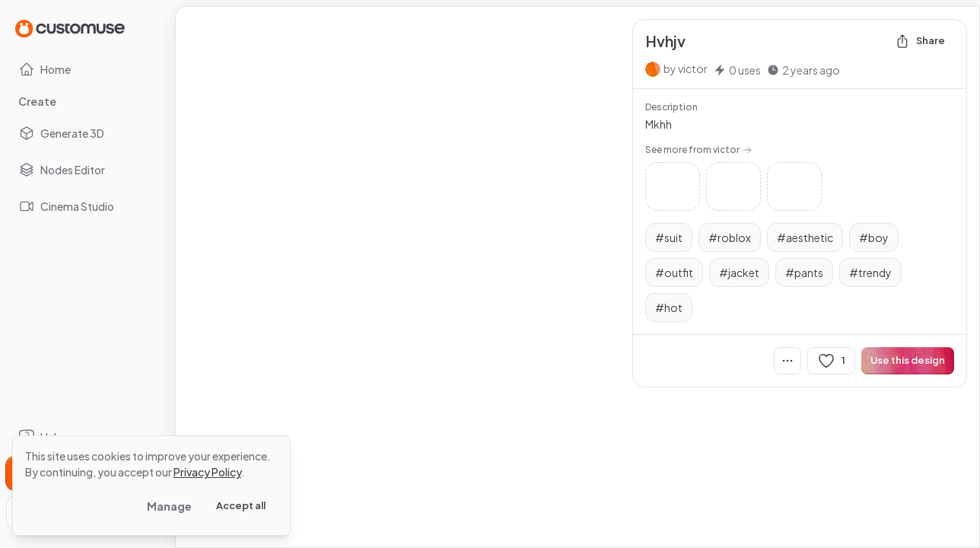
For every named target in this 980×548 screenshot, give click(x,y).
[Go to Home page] (70, 28)
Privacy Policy (207, 472)
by (686, 68)
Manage (169, 506)
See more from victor (698, 150)
